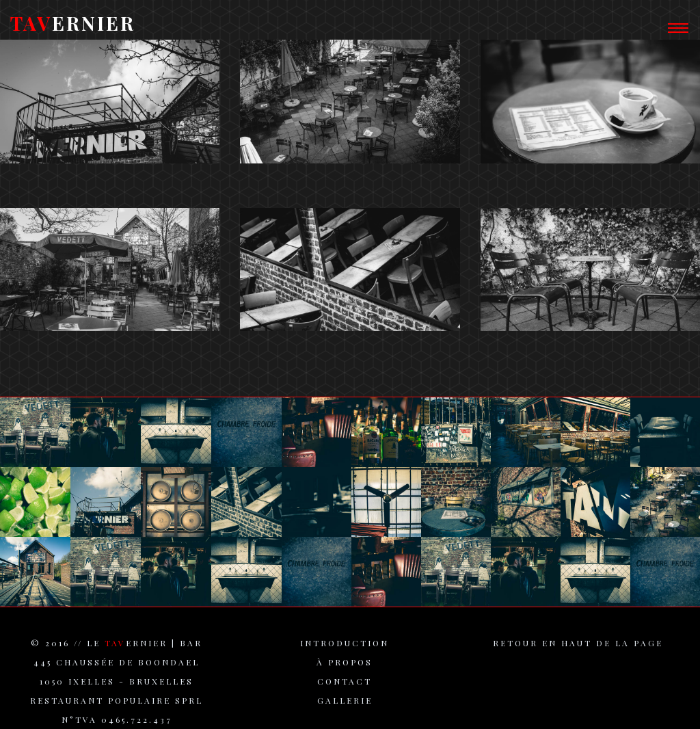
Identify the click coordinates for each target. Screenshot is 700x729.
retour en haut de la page (578, 649)
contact (345, 687)
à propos (345, 668)
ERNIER (73, 28)
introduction (345, 649)
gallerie (345, 706)
